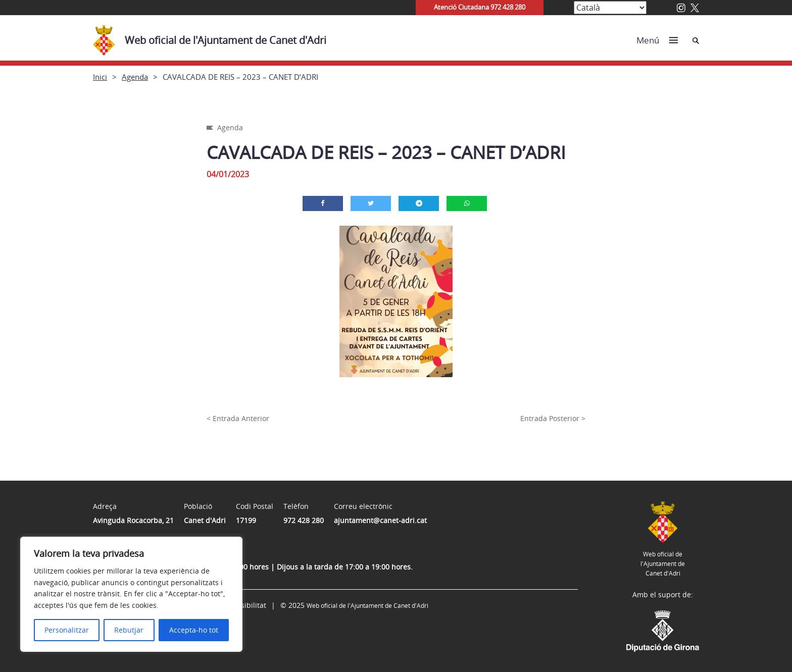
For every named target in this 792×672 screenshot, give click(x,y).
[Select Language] (610, 8)
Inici (100, 77)
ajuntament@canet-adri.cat (380, 520)
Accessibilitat (244, 605)
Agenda (135, 77)
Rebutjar (129, 630)
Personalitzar (67, 630)
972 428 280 (304, 520)
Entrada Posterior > (553, 418)
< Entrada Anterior (238, 418)
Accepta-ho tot (194, 630)
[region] (131, 594)
